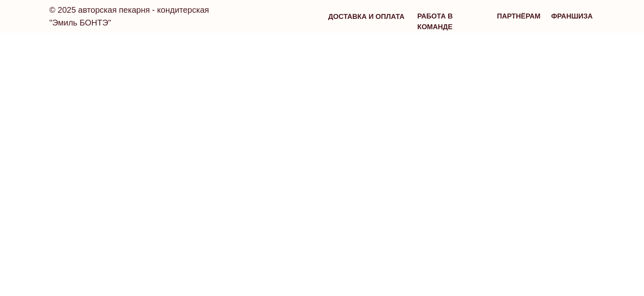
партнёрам (519, 16)
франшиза (572, 16)
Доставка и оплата (366, 17)
